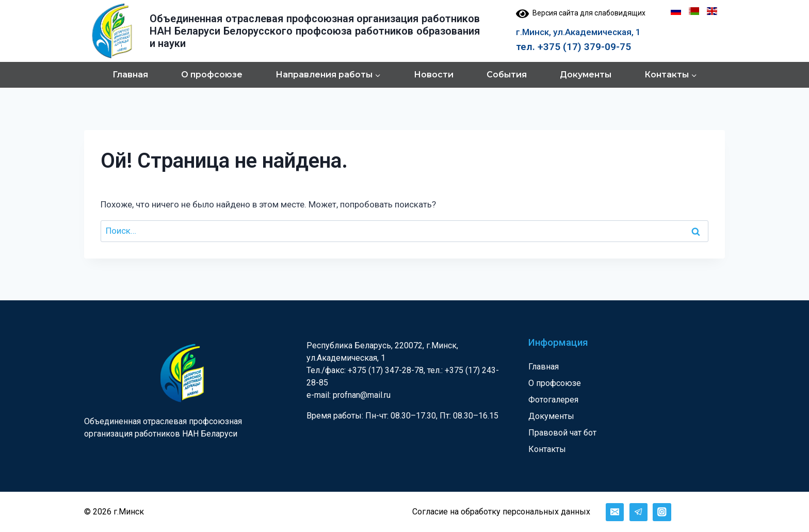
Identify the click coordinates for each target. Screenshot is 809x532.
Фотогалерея (553, 400)
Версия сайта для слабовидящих (581, 13)
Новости (434, 75)
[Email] (615, 512)
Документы (586, 75)
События (507, 75)
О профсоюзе (212, 75)
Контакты (547, 449)
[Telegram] (638, 512)
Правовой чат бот (562, 433)
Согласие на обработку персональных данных (501, 512)
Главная (130, 75)
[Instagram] (662, 512)
